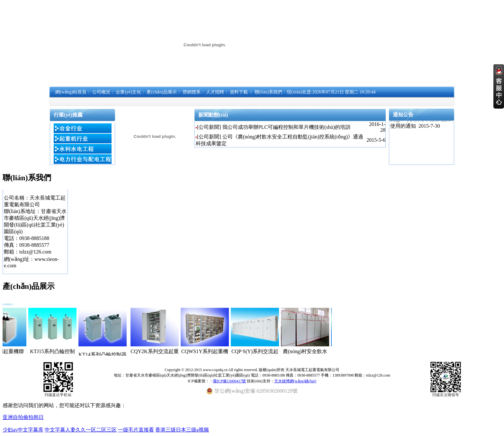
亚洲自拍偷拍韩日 (23, 417)
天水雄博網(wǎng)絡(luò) (295, 381)
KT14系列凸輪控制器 (110, 355)
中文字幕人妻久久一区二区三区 (81, 430)
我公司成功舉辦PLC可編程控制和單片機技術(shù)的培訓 (286, 127)
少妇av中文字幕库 (23, 430)
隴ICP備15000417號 (230, 381)
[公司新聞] (209, 127)
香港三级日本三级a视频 (182, 430)
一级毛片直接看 (136, 430)
